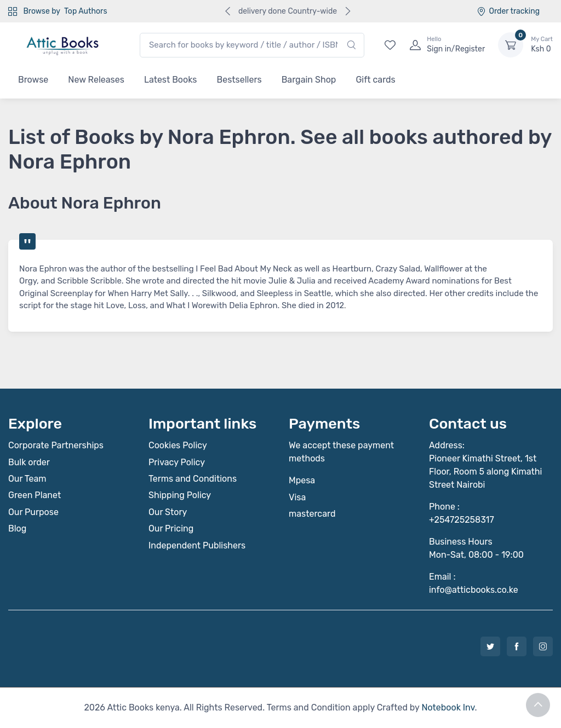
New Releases (96, 80)
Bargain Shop (309, 80)
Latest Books (171, 80)
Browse (33, 80)
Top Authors (85, 11)
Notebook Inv (448, 707)
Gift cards (375, 80)
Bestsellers (239, 80)
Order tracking (508, 11)
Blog (17, 528)
